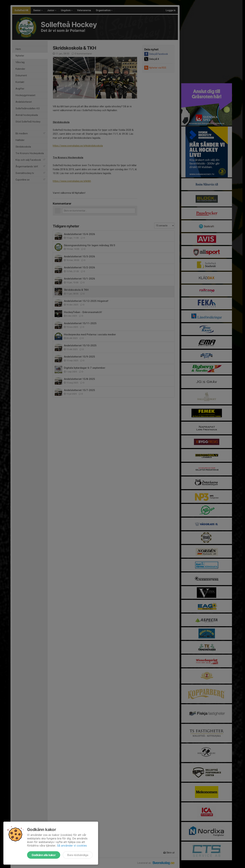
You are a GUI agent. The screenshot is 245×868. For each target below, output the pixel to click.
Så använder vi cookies (72, 845)
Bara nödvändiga (78, 855)
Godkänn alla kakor (44, 855)
